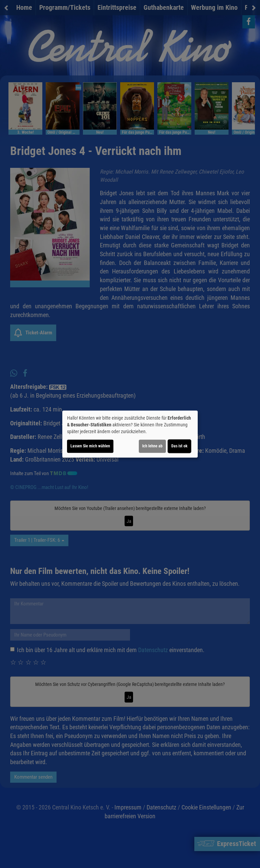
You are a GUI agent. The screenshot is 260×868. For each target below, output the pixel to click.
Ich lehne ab (152, 446)
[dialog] (130, 434)
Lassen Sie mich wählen (90, 446)
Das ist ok (179, 446)
